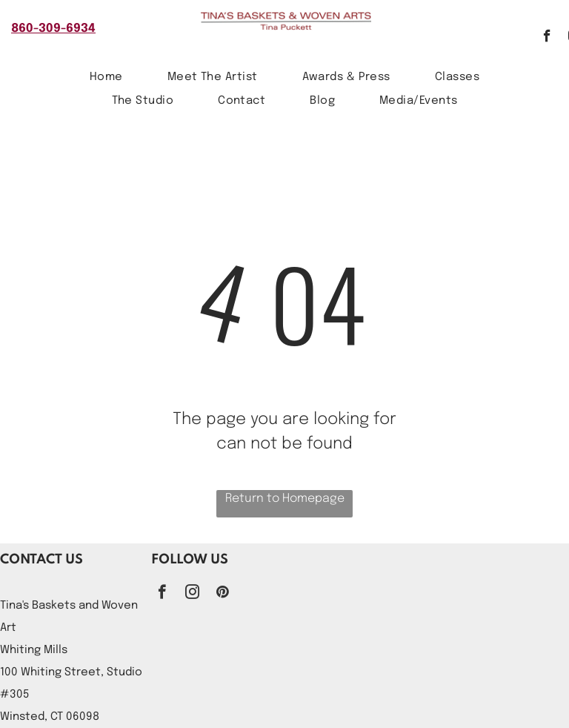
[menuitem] (106, 77)
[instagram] (192, 594)
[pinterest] (223, 594)
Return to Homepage (285, 499)
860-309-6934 (53, 29)
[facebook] (547, 38)
